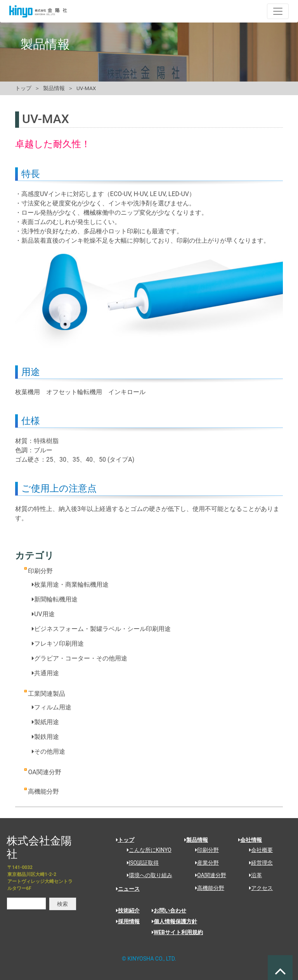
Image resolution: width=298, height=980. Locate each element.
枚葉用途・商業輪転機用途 (70, 585)
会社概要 (258, 850)
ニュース (128, 889)
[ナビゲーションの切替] (278, 11)
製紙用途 (45, 722)
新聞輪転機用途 (55, 599)
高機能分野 (43, 791)
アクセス (258, 888)
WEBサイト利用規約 (177, 932)
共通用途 (45, 673)
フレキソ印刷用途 (58, 644)
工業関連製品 (47, 694)
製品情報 (54, 88)
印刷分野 (40, 571)
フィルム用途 (52, 707)
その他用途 (49, 752)
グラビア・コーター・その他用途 (80, 658)
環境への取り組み (147, 875)
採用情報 (128, 921)
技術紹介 (128, 910)
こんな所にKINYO (146, 850)
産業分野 (204, 863)
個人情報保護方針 (174, 921)
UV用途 (43, 614)
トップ (23, 88)
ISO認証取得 (140, 863)
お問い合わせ (169, 910)
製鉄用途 (45, 737)
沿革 (253, 875)
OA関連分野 (44, 772)
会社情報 (250, 840)
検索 (62, 904)
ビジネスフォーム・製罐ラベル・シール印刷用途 (101, 629)
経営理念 (258, 863)
